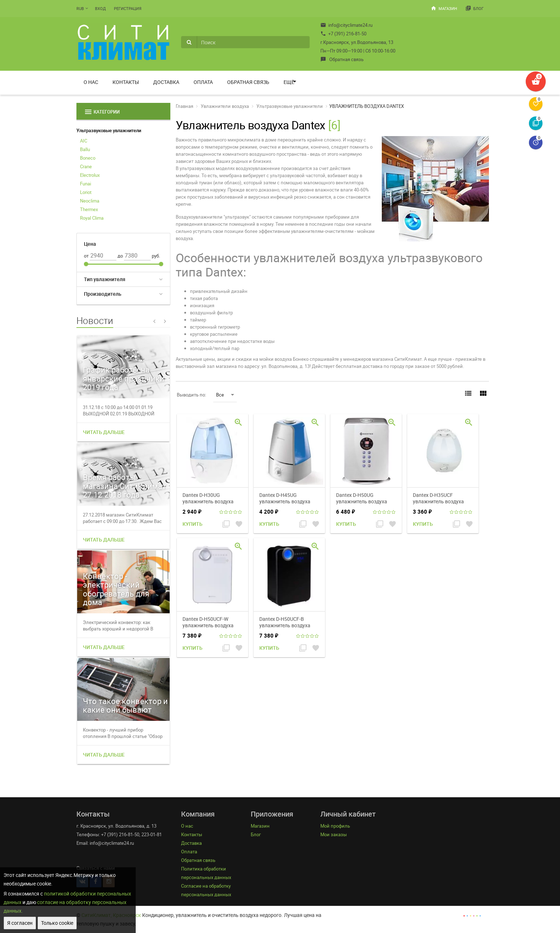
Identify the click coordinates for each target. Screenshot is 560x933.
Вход (100, 8)
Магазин (444, 8)
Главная (184, 106)
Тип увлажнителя (105, 279)
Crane (86, 166)
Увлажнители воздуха (225, 106)
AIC (84, 141)
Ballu (85, 149)
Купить (192, 524)
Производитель (103, 294)
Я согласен (20, 923)
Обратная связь (342, 59)
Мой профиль (335, 826)
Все (225, 395)
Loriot (86, 192)
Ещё (289, 82)
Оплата (203, 82)
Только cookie (57, 923)
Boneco (88, 158)
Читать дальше (104, 432)
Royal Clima (92, 218)
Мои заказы (334, 834)
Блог (474, 8)
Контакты (126, 82)
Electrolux (90, 175)
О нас (91, 82)
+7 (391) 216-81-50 (343, 34)
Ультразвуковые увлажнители (109, 130)
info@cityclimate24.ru (346, 25)
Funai (86, 184)
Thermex (89, 209)
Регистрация (128, 8)
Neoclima (90, 201)
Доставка (166, 82)
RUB (80, 8)
